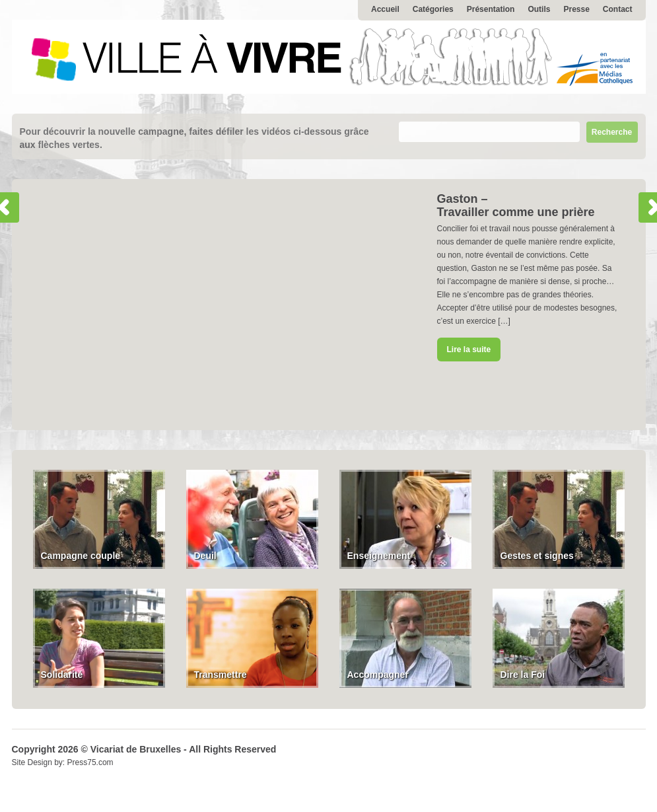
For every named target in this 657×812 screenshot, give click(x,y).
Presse (576, 9)
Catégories (433, 9)
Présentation (491, 9)
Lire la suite (469, 350)
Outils (539, 9)
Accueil (385, 9)
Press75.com (90, 762)
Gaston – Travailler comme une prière (516, 205)
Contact (618, 9)
